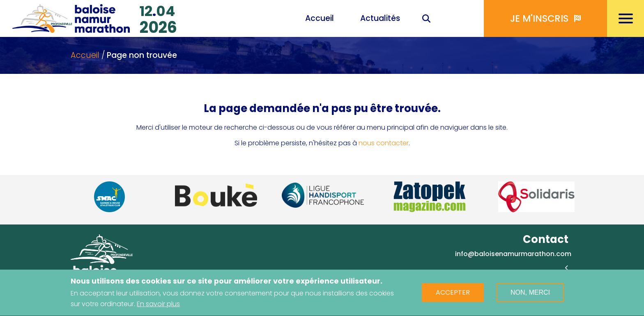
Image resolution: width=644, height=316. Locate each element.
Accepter (453, 295)
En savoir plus (158, 306)
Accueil (320, 18)
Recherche (426, 19)
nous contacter (384, 143)
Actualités (380, 18)
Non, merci (530, 295)
